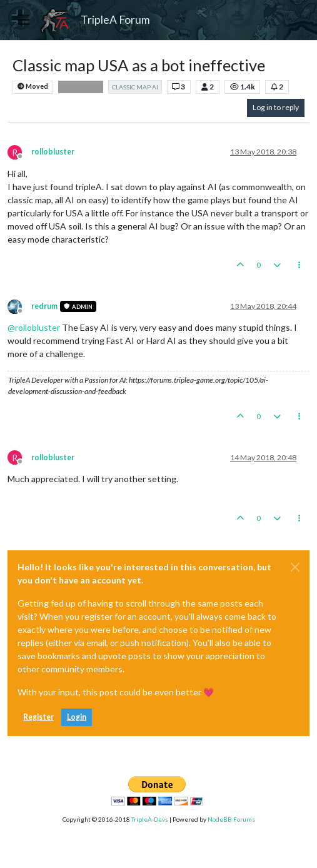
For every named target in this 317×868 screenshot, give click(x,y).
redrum (44, 306)
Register (38, 717)
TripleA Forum (115, 20)
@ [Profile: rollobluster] (34, 327)
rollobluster (53, 152)
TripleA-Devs (150, 819)
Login (77, 717)
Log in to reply (276, 107)
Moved (33, 87)
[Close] (295, 567)
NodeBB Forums (231, 819)
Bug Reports (81, 87)
